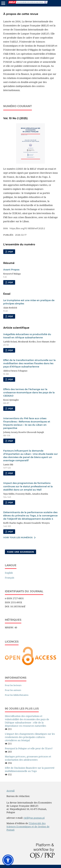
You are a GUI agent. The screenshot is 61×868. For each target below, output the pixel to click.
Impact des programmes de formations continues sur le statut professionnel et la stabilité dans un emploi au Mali (28, 486)
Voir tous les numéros (18, 537)
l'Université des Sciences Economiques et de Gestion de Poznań (28, 827)
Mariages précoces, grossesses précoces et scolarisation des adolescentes (28, 758)
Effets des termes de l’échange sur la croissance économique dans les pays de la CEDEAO (29, 393)
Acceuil (10, 791)
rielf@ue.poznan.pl (34, 818)
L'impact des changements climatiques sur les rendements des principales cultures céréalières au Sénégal (30, 737)
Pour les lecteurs (13, 685)
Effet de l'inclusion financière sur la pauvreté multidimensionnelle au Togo (30, 769)
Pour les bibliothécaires (17, 695)
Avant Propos (11, 270)
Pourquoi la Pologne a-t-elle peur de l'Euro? (29, 748)
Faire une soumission (20, 552)
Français (10, 578)
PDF (10, 252)
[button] (8, 860)
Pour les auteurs (13, 690)
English (9, 573)
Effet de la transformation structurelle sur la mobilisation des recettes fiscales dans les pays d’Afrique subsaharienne (29, 363)
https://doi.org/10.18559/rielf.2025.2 (27, 228)
